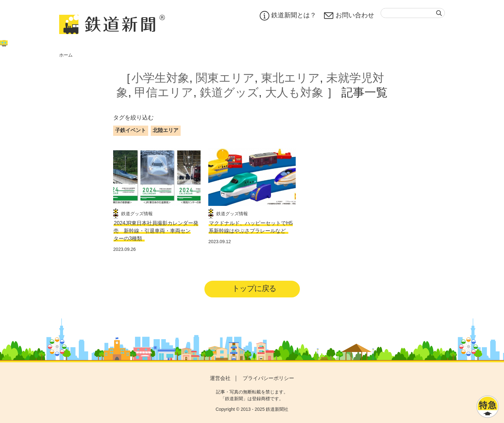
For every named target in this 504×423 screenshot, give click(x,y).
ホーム (66, 55)
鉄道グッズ (229, 92)
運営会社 (220, 378)
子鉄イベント (130, 130)
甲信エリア (164, 92)
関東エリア (225, 78)
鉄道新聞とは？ (288, 16)
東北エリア (290, 78)
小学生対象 (160, 78)
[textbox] (413, 13)
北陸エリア (166, 130)
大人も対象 (294, 92)
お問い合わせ (349, 16)
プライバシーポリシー (268, 378)
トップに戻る (254, 288)
